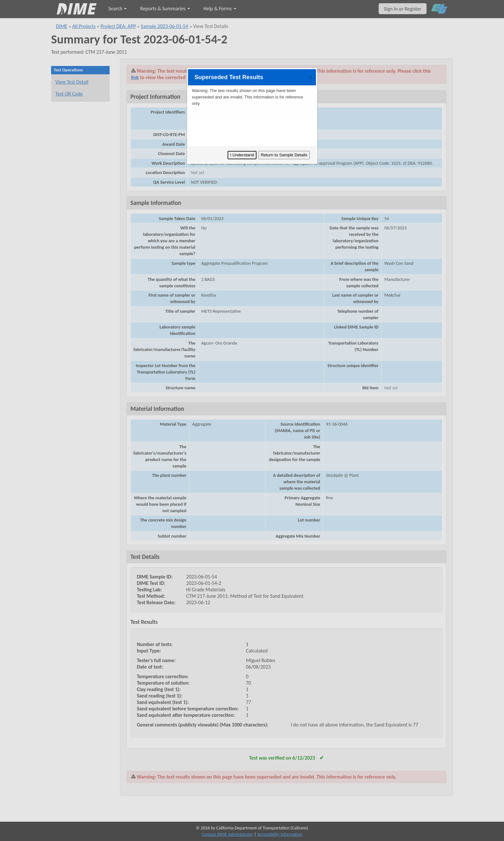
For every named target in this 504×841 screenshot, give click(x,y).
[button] (311, 77)
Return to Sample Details (284, 155)
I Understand (242, 155)
